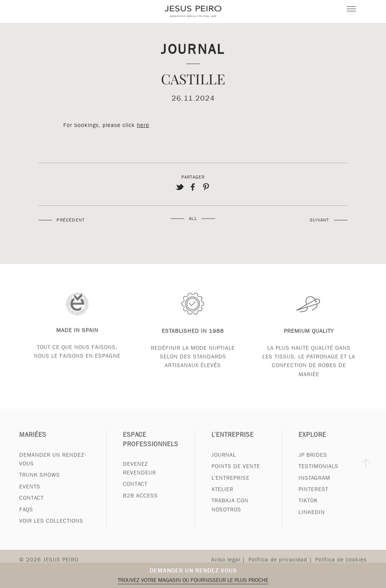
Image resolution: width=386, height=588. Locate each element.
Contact (31, 505)
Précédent (71, 220)
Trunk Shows (40, 482)
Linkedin (312, 519)
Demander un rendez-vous (193, 570)
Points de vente (236, 473)
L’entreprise (233, 442)
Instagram (314, 485)
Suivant (319, 220)
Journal (193, 49)
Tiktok (308, 508)
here (143, 125)
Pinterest (313, 496)
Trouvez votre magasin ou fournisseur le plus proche (193, 580)
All (193, 218)
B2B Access (140, 503)
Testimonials (319, 473)
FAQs (26, 517)
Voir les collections (51, 528)
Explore (312, 442)
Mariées (33, 442)
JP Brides (313, 462)
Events (30, 494)
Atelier (222, 496)
